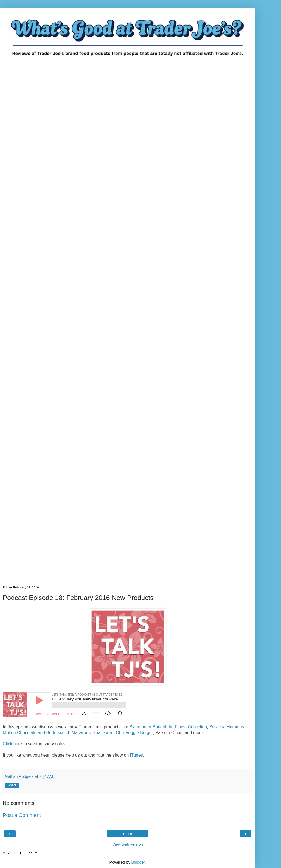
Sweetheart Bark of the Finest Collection (168, 727)
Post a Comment (22, 815)
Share (12, 785)
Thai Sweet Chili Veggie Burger (123, 733)
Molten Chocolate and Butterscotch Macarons (47, 733)
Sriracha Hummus (227, 727)
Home (128, 834)
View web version (128, 844)
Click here (12, 744)
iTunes (137, 755)
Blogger (138, 862)
